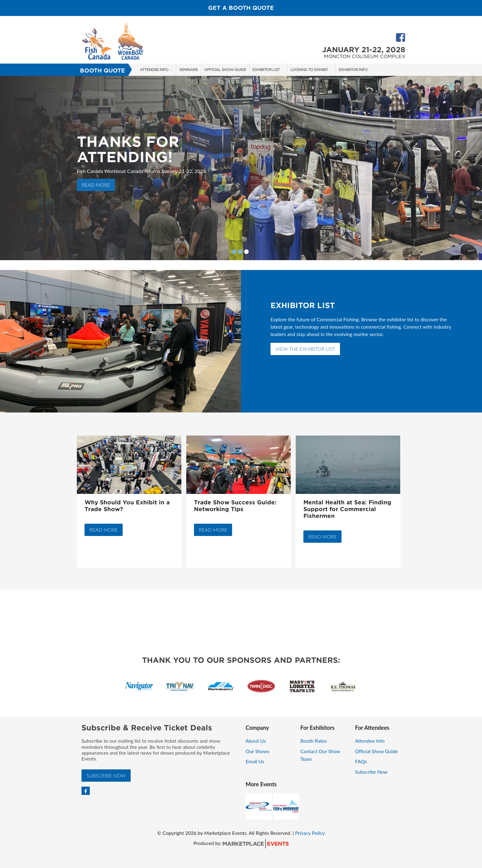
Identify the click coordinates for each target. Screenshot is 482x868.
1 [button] (234, 252)
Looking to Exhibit (309, 70)
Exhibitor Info (353, 70)
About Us (256, 741)
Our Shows (257, 751)
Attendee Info (154, 70)
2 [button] (240, 252)
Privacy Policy (310, 833)
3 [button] (246, 252)
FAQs (361, 761)
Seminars (188, 70)
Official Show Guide (225, 70)
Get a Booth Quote (241, 8)
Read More (96, 185)
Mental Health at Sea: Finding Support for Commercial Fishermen (347, 509)
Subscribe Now (106, 775)
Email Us (255, 761)
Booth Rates (314, 741)
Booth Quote (103, 70)
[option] (241, 168)
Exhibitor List (266, 70)
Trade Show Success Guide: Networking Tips (235, 506)
